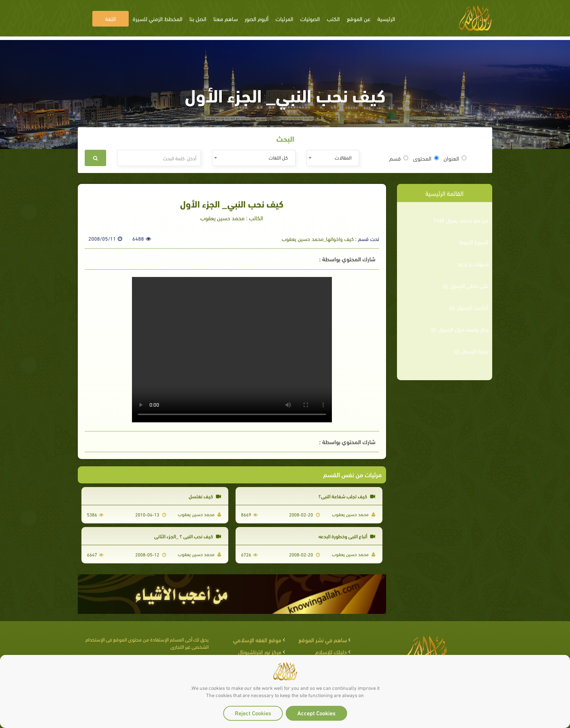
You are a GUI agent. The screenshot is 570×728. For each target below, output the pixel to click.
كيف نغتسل (205, 496)
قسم (399, 158)
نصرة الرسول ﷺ (471, 351)
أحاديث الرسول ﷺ (469, 307)
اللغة (111, 18)
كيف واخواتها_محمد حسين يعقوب (318, 238)
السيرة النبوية (474, 242)
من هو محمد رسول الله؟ (461, 220)
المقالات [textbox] (343, 157)
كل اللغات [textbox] (278, 157)
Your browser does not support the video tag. (232, 350)
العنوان (455, 158)
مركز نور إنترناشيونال (260, 651)
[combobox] (333, 158)
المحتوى (426, 158)
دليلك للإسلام (331, 651)
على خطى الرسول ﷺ (465, 285)
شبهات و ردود (473, 264)
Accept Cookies (316, 713)
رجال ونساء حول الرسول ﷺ (459, 329)
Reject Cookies (253, 713)
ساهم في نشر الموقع (323, 639)
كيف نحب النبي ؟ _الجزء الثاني (188, 536)
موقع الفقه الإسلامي (257, 639)
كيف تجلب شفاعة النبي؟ (347, 496)
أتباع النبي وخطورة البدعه (347, 536)
